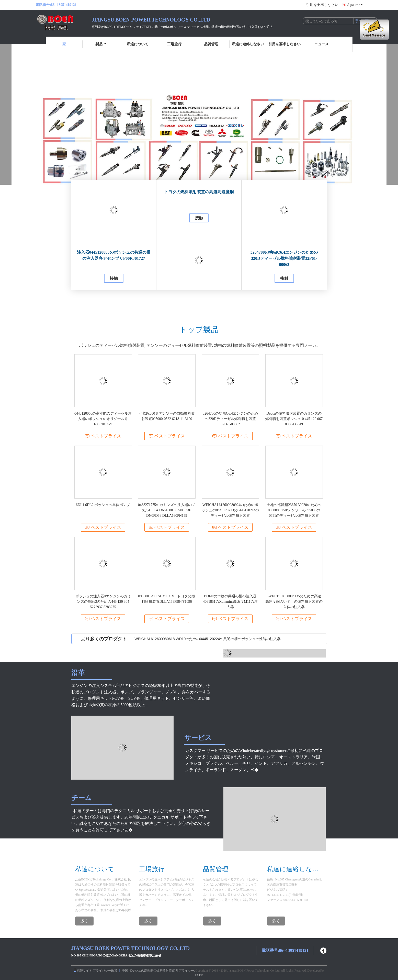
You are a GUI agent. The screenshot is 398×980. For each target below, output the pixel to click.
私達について (138, 44)
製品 (101, 44)
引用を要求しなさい (322, 5)
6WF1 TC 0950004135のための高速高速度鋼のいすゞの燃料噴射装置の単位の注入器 (294, 602)
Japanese (355, 5)
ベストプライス (103, 436)
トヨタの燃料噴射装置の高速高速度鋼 (199, 192)
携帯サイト (83, 971)
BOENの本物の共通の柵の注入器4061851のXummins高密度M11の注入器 (230, 602)
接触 (114, 278)
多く (84, 921)
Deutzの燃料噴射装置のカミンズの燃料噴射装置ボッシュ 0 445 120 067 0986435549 (294, 419)
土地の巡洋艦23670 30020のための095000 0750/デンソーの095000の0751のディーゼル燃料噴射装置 (294, 510)
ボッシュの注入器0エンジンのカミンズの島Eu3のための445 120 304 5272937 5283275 (103, 602)
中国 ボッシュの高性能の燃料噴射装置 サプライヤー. (159, 971)
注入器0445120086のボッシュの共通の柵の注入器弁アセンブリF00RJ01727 (114, 255)
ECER (199, 975)
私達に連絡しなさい (248, 44)
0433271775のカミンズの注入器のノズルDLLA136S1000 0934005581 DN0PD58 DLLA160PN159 (167, 510)
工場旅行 (174, 44)
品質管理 (211, 44)
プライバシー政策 (105, 971)
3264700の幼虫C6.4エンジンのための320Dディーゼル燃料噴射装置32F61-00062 (284, 258)
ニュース (322, 44)
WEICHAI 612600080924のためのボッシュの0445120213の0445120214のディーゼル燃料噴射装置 (230, 510)
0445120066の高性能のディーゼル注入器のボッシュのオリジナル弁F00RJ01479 (103, 419)
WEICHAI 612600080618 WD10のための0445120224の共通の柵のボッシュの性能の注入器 (208, 639)
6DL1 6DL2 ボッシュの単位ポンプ (103, 505)
